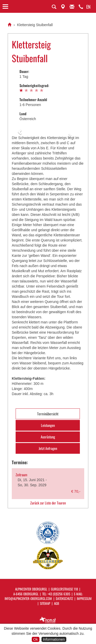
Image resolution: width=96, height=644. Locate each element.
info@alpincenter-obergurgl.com (28, 598)
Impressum (84, 598)
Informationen (54, 639)
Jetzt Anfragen (48, 448)
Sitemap (45, 603)
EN (88, 7)
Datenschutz (64, 598)
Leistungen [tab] (48, 425)
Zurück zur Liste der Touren (48, 503)
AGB (57, 603)
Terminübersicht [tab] (48, 414)
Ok (36, 639)
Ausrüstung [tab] (48, 437)
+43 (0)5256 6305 (59, 594)
